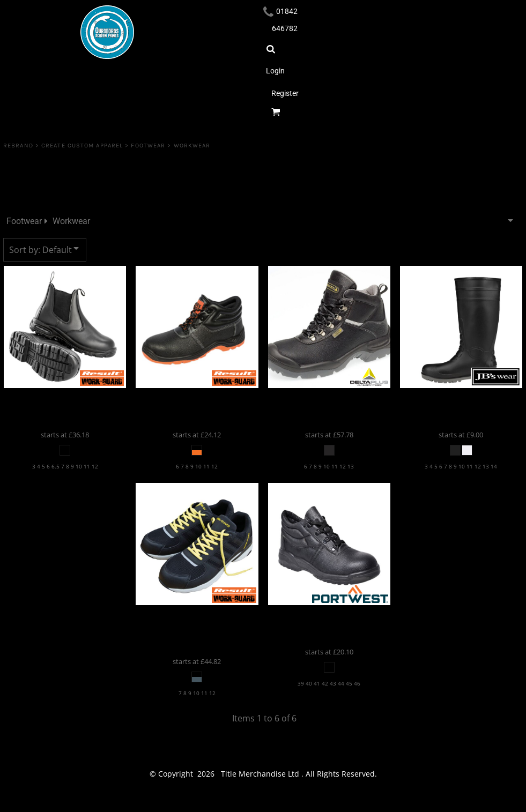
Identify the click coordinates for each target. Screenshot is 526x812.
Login (275, 71)
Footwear (148, 146)
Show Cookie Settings (263, 802)
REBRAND (18, 146)
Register (285, 93)
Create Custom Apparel (82, 146)
